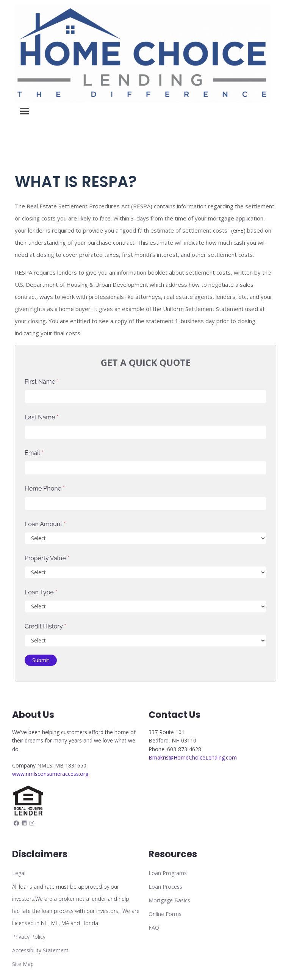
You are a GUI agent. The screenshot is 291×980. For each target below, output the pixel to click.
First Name (42, 382)
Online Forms (165, 914)
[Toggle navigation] (24, 111)
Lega (18, 873)
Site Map (23, 964)
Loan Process (165, 887)
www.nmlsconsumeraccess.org (50, 774)
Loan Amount (45, 524)
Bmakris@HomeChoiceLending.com (193, 757)
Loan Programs (168, 873)
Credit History (45, 626)
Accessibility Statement (40, 950)
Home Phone (45, 488)
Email (34, 453)
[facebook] (16, 823)
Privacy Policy (29, 937)
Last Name (42, 417)
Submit (41, 660)
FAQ (154, 928)
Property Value (47, 558)
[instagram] (32, 823)
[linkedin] (24, 823)
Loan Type (41, 592)
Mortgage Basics (169, 900)
